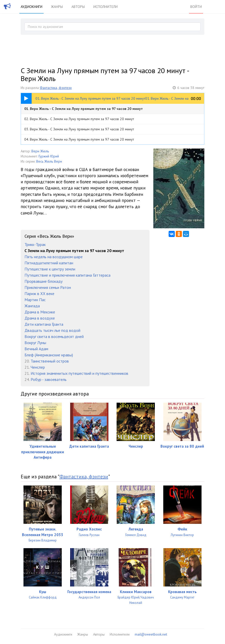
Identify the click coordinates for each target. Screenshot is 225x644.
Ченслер (38, 367)
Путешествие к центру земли (50, 269)
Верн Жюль (40, 151)
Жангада (32, 306)
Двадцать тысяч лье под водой (52, 330)
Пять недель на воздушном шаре (54, 257)
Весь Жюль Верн (49, 161)
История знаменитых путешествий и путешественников (79, 373)
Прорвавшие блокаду (43, 281)
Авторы (78, 7)
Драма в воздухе (40, 318)
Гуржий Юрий (49, 156)
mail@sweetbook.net (151, 634)
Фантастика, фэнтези (56, 88)
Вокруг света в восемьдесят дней (54, 336)
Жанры (57, 7)
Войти (196, 7)
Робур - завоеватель (49, 379)
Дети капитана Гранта (44, 324)
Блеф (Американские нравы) (49, 355)
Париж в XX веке (39, 293)
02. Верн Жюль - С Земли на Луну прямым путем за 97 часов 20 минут (79, 119)
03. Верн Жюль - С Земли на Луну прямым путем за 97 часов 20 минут (79, 129)
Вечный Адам (36, 349)
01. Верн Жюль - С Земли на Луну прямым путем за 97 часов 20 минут (84, 109)
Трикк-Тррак (35, 244)
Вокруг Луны (35, 343)
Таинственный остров (50, 361)
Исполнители (105, 7)
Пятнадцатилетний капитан (49, 263)
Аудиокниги (32, 7)
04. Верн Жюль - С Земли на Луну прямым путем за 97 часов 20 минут (79, 139)
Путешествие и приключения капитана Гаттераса (67, 275)
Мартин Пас (35, 300)
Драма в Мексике (40, 312)
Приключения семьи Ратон (48, 287)
